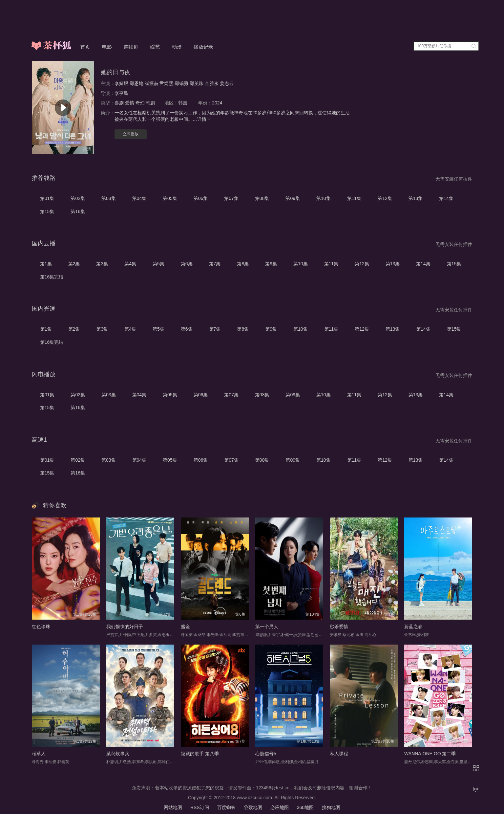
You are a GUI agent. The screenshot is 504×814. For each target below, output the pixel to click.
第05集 (170, 198)
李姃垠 (121, 83)
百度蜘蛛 (226, 807)
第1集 (46, 264)
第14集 (446, 198)
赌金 (185, 627)
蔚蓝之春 (413, 627)
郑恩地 (136, 83)
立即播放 (131, 134)
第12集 (385, 198)
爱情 (130, 103)
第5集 (158, 264)
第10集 (324, 198)
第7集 (215, 264)
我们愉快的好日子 (125, 627)
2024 (217, 103)
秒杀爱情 (339, 627)
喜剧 (119, 103)
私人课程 (339, 754)
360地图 (305, 807)
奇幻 (140, 103)
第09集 (293, 198)
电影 (107, 47)
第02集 (78, 198)
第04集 (139, 198)
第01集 (47, 198)
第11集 (354, 198)
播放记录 (203, 47)
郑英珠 (197, 83)
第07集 (231, 198)
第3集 (102, 264)
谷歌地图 (253, 807)
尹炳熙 (166, 83)
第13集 (416, 198)
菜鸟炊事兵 (118, 754)
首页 (85, 47)
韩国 (183, 103)
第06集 (201, 198)
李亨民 (121, 93)
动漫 (177, 47)
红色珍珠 (41, 627)
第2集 (74, 264)
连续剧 (131, 47)
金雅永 (212, 83)
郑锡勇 (181, 83)
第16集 (78, 211)
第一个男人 (267, 627)
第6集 (187, 264)
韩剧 (150, 103)
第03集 (109, 198)
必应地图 (280, 807)
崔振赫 (152, 83)
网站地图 (173, 807)
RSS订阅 (200, 807)
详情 (204, 119)
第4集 (130, 264)
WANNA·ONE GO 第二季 (430, 754)
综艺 (155, 47)
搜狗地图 (331, 807)
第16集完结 (52, 277)
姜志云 (227, 83)
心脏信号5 (266, 754)
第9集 (271, 264)
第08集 (262, 198)
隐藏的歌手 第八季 (200, 754)
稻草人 (39, 754)
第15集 (47, 211)
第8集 (243, 264)
